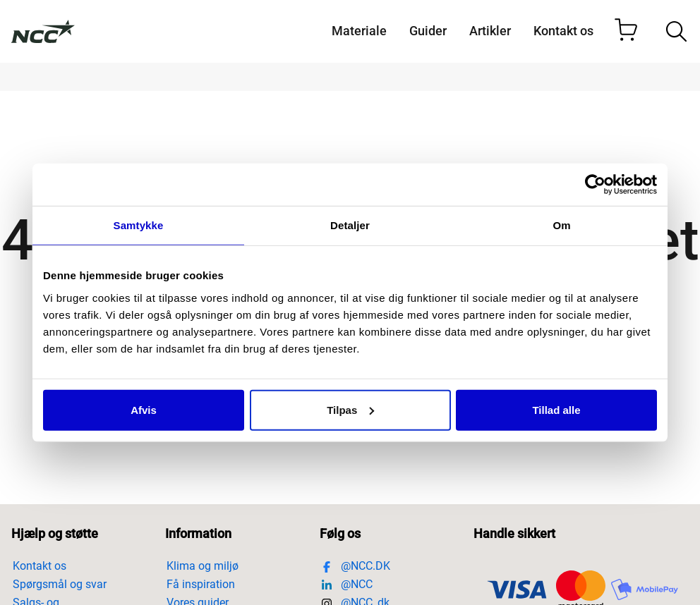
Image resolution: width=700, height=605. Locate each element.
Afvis (144, 409)
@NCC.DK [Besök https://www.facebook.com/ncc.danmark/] (356, 566)
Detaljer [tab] (350, 225)
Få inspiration (201, 584)
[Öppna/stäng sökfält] (676, 31)
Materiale (359, 31)
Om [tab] (561, 225)
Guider (428, 31)
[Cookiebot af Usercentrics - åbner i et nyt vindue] (595, 185)
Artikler (490, 31)
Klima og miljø (204, 566)
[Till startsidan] (43, 32)
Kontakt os (563, 31)
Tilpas (350, 409)
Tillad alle (556, 409)
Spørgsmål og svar (60, 584)
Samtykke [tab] (139, 225)
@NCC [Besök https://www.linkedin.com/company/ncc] (347, 584)
